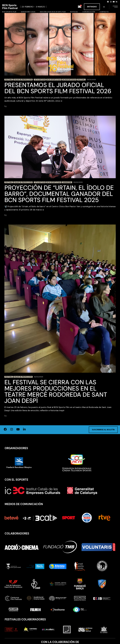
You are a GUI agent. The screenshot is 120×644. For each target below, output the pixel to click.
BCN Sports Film (54, 80)
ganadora (67, 182)
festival (81, 80)
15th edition (40, 182)
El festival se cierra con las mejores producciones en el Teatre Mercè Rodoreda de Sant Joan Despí (56, 391)
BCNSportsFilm (69, 80)
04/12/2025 (91, 80)
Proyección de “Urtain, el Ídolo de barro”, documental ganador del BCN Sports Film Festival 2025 (59, 194)
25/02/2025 (38, 377)
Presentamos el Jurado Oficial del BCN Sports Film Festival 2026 (59, 88)
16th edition (40, 80)
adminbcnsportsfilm (17, 106)
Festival (9, 80)
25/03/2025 (78, 182)
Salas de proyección (23, 80)
